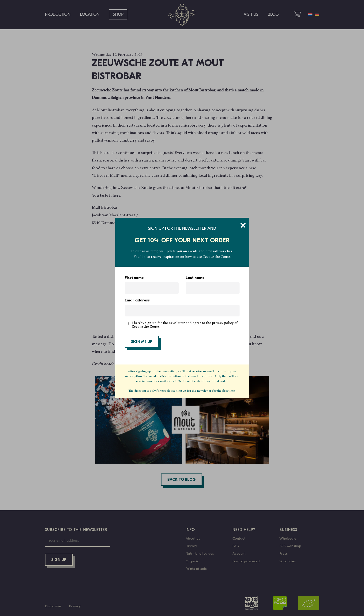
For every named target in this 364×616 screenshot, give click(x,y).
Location (90, 14)
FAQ (236, 546)
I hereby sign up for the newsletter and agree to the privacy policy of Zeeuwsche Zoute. (185, 325)
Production (58, 14)
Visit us (251, 14)
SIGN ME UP (142, 342)
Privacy (75, 606)
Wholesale (288, 538)
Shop (118, 14)
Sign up (59, 560)
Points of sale (196, 569)
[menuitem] (310, 15)
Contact (239, 538)
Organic (192, 561)
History (191, 546)
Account (239, 553)
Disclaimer (53, 606)
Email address (137, 300)
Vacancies (288, 561)
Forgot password (246, 561)
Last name (195, 278)
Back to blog (182, 480)
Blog (273, 14)
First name (134, 278)
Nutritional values (200, 553)
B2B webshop (290, 546)
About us (193, 538)
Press (284, 553)
